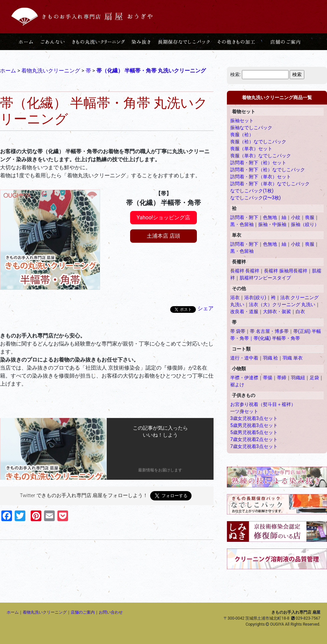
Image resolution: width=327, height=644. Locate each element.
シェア (206, 308)
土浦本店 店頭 (163, 236)
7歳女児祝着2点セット (254, 439)
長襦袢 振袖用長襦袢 (285, 271)
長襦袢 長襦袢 (245, 271)
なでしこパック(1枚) (252, 191)
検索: (235, 74)
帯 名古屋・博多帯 (269, 331)
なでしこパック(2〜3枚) (255, 198)
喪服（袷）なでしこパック (258, 142)
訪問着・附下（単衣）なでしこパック (270, 184)
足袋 (314, 378)
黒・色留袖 (242, 224)
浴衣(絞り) (255, 297)
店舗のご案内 (83, 612)
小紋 (296, 217)
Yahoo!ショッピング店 (164, 218)
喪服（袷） (242, 135)
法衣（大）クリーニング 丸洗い (282, 304)
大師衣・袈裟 (277, 311)
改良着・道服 (244, 311)
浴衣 (235, 297)
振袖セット (242, 121)
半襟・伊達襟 (244, 378)
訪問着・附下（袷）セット (258, 163)
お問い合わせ (111, 612)
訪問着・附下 (244, 217)
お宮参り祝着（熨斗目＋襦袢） (263, 404)
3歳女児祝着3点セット (254, 418)
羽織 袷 (270, 358)
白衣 (300, 311)
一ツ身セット (244, 411)
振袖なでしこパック (251, 128)
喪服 (310, 217)
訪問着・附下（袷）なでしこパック (268, 170)
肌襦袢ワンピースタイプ (265, 278)
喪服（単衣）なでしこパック (261, 156)
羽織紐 (298, 378)
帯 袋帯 (238, 331)
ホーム (13, 612)
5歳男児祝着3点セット (254, 425)
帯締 (282, 378)
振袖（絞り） (305, 224)
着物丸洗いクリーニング (45, 612)
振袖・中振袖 (272, 224)
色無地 (270, 217)
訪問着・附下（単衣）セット (261, 177)
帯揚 (268, 378)
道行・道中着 (244, 358)
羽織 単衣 (292, 358)
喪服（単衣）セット (251, 149)
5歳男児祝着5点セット (254, 432)
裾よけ (237, 385)
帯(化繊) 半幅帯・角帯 (277, 338)
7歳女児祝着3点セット (254, 446)
